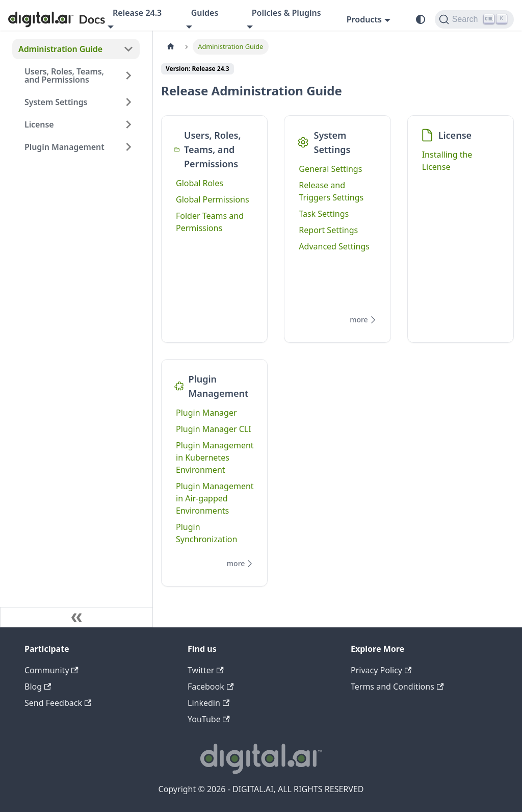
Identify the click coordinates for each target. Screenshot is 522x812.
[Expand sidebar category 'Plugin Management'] (128, 147)
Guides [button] (205, 13)
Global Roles (200, 183)
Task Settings (324, 214)
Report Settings (328, 230)
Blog (38, 687)
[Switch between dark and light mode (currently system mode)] (421, 19)
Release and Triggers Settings (331, 191)
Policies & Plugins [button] (286, 13)
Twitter (206, 670)
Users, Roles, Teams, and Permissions (64, 75)
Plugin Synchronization (206, 533)
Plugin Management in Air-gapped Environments (215, 498)
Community (51, 670)
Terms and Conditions (397, 687)
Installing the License (447, 161)
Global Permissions (213, 199)
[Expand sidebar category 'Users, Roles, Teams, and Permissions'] (128, 75)
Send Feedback (58, 703)
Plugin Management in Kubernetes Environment (215, 458)
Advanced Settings (334, 246)
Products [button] (364, 19)
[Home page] (171, 47)
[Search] (474, 19)
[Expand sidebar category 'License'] (128, 124)
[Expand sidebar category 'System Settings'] (128, 102)
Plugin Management (64, 147)
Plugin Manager (206, 413)
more (364, 320)
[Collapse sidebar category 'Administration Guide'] (128, 49)
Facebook (211, 687)
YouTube (209, 719)
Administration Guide (60, 49)
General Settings (330, 169)
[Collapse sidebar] (76, 617)
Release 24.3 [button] (137, 13)
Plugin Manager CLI (214, 429)
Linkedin (208, 703)
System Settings (56, 102)
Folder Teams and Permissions (210, 222)
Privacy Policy (381, 670)
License (39, 124)
